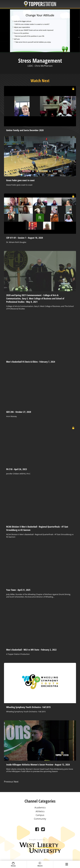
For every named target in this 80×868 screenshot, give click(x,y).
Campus (40, 815)
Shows (13, 864)
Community (40, 819)
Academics (40, 808)
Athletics (40, 811)
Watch (40, 864)
